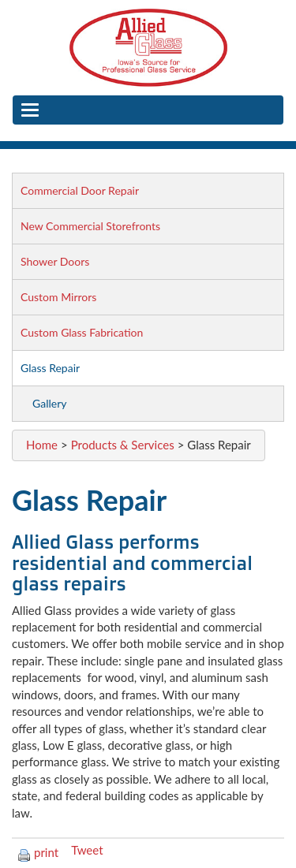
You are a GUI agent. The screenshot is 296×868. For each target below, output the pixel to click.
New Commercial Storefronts (90, 226)
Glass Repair (50, 368)
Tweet (87, 850)
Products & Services (123, 445)
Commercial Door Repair (80, 190)
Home (42, 445)
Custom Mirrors (58, 297)
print (38, 852)
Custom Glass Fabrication (82, 332)
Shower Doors (55, 261)
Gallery (49, 403)
